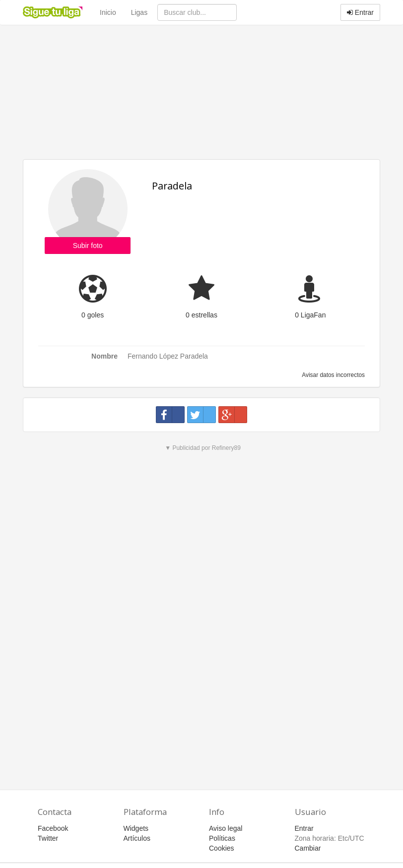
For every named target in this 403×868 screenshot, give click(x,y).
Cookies (222, 848)
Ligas (139, 12)
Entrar (360, 12)
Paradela (172, 186)
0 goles (93, 315)
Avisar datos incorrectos (333, 375)
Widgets (136, 828)
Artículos (137, 838)
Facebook (53, 828)
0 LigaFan (310, 315)
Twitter (48, 838)
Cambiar (308, 848)
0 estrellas (201, 315)
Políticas (222, 838)
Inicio (108, 12)
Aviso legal (226, 828)
